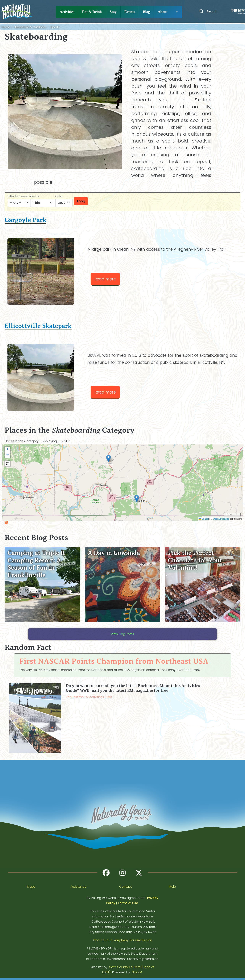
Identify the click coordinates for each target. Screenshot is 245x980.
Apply (81, 201)
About (163, 12)
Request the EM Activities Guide (89, 697)
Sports (55, 27)
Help (173, 887)
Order (59, 196)
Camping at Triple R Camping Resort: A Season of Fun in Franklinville (36, 564)
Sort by (35, 196)
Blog (146, 12)
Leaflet (204, 519)
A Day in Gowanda (114, 553)
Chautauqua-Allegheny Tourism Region (123, 940)
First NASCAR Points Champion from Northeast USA (114, 661)
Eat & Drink (92, 12)
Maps (31, 887)
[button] (137, 499)
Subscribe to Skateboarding (6, 522)
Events (130, 12)
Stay (113, 12)
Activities (67, 12)
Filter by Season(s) (19, 196)
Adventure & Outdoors (30, 27)
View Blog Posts (122, 634)
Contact (126, 887)
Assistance (78, 887)
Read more (107, 279)
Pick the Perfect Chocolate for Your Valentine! (195, 560)
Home (6, 27)
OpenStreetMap (221, 519)
